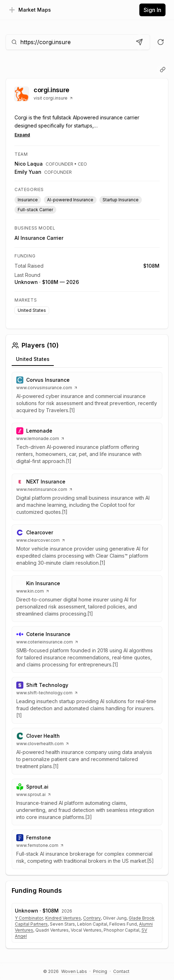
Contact (121, 971)
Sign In (152, 10)
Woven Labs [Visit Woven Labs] (74, 971)
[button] (87, 395)
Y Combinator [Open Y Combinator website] (29, 918)
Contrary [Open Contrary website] (92, 918)
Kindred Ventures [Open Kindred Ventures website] (63, 918)
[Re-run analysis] (161, 42)
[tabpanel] (87, 620)
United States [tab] (33, 359)
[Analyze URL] (139, 42)
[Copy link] (163, 70)
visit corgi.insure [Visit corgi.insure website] (53, 98)
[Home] (30, 10)
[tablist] (87, 360)
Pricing (100, 971)
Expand (22, 135)
